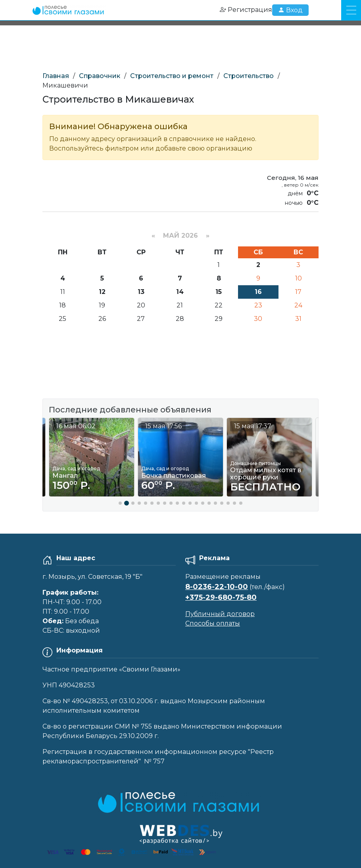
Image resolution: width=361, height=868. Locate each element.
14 (180, 292)
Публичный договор (220, 614)
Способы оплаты (213, 623)
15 (219, 292)
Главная (56, 76)
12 (102, 292)
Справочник (100, 76)
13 (141, 292)
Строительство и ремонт (172, 76)
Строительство (249, 76)
